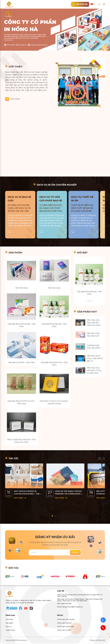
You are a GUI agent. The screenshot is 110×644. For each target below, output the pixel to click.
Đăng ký (75, 553)
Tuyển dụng (10, 631)
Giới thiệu (9, 620)
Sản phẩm (9, 623)
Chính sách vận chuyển (66, 620)
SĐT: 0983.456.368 (64, 604)
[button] (86, 301)
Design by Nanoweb (97, 641)
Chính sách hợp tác (64, 623)
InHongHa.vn (23, 641)
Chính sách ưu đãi (64, 631)
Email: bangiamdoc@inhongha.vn (70, 607)
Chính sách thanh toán (66, 627)
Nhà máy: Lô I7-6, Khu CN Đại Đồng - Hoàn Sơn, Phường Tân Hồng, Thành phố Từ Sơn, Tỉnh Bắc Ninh (80, 600)
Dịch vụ (9, 627)
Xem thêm (15, 99)
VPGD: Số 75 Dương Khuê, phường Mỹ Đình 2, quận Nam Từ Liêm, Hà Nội (80, 596)
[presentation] (100, 459)
